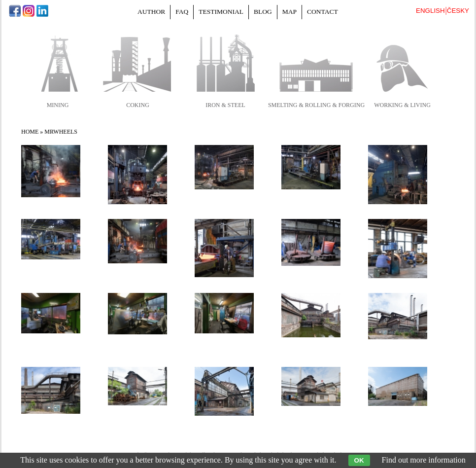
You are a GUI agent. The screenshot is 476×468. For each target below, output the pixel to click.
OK (359, 460)
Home (30, 132)
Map (289, 12)
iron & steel (225, 105)
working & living (402, 105)
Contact (323, 12)
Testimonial (221, 12)
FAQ (182, 12)
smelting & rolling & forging (316, 105)
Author (151, 12)
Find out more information (424, 460)
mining (58, 105)
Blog (263, 12)
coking (138, 105)
